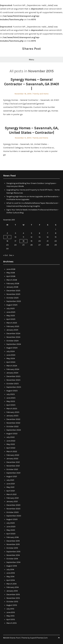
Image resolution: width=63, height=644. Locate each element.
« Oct (6, 255)
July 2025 (11, 309)
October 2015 (12, 548)
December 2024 (13, 333)
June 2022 (11, 441)
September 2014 (13, 562)
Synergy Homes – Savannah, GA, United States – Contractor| (32, 130)
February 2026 (13, 284)
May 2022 (11, 444)
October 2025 (12, 298)
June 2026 (11, 269)
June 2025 (11, 312)
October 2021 (12, 469)
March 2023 (12, 409)
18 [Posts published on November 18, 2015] (24, 241)
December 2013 (13, 594)
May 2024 (11, 358)
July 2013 (10, 609)
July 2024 (11, 351)
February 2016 (13, 537)
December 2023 (13, 376)
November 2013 (13, 598)
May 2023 (11, 401)
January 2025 (12, 330)
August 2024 (12, 348)
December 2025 (13, 291)
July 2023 (11, 394)
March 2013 (12, 623)
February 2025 (13, 326)
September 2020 (14, 516)
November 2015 (13, 544)
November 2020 (13, 509)
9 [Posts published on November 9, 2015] (7, 237)
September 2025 (14, 301)
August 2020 (12, 519)
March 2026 (12, 280)
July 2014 (10, 569)
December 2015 (13, 541)
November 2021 (13, 466)
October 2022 (12, 427)
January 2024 (12, 373)
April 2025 (11, 319)
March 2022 (12, 451)
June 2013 (11, 612)
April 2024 (11, 362)
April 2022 (11, 448)
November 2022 (13, 423)
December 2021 (13, 462)
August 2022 (12, 434)
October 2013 (12, 602)
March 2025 (12, 323)
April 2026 (11, 276)
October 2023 (13, 384)
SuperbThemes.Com (39, 638)
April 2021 (11, 491)
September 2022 (14, 430)
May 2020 (11, 530)
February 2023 (13, 412)
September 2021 (13, 473)
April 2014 (11, 580)
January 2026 (12, 287)
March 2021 (11, 494)
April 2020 (11, 534)
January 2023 (12, 416)
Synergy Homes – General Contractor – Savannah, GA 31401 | (32, 84)
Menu (31, 60)
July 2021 (10, 480)
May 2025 (11, 316)
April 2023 (11, 405)
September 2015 (13, 552)
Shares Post (31, 49)
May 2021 (10, 487)
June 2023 (11, 398)
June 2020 (11, 527)
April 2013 (11, 619)
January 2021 (12, 501)
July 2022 (11, 437)
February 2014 (13, 587)
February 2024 (13, 369)
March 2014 (11, 584)
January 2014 (12, 591)
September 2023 (14, 387)
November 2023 (13, 380)
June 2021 (11, 484)
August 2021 (12, 476)
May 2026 (11, 273)
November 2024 (13, 337)
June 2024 (11, 355)
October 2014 (12, 559)
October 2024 (12, 341)
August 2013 (12, 605)
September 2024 (14, 344)
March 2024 (12, 366)
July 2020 (11, 523)
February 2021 (13, 498)
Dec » (12, 255)
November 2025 (13, 294)
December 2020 (13, 505)
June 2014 (11, 573)
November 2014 (13, 555)
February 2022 (13, 455)
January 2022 (12, 459)
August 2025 (12, 305)
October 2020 (13, 512)
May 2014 (10, 577)
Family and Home (41, 94)
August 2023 (12, 391)
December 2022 (13, 419)
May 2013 (10, 616)
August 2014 (12, 566)
